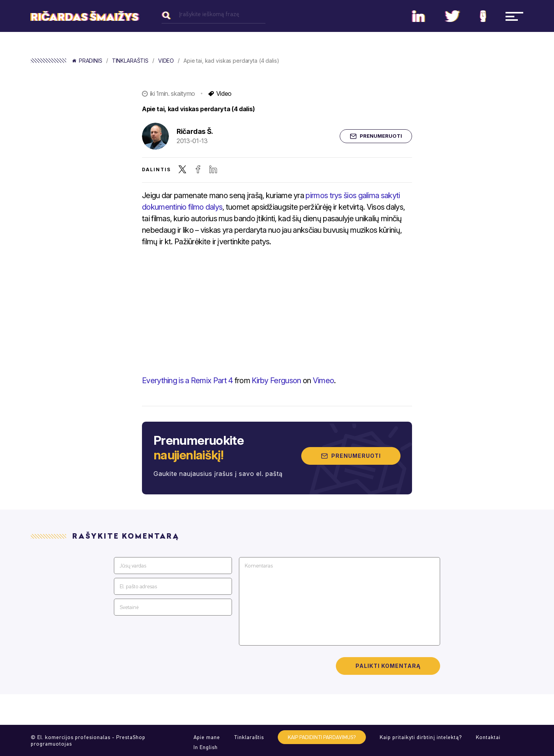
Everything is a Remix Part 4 (187, 381)
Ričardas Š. (195, 131)
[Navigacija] (514, 16)
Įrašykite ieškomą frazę (209, 14)
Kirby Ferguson (276, 381)
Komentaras (259, 566)
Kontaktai (488, 737)
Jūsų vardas (133, 566)
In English (206, 747)
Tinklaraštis (130, 61)
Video (166, 61)
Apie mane (207, 737)
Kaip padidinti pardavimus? (322, 737)
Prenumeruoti (376, 136)
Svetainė (129, 607)
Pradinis (87, 61)
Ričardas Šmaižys (85, 17)
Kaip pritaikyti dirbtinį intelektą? (421, 737)
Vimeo (324, 381)
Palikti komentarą (388, 666)
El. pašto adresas (138, 587)
